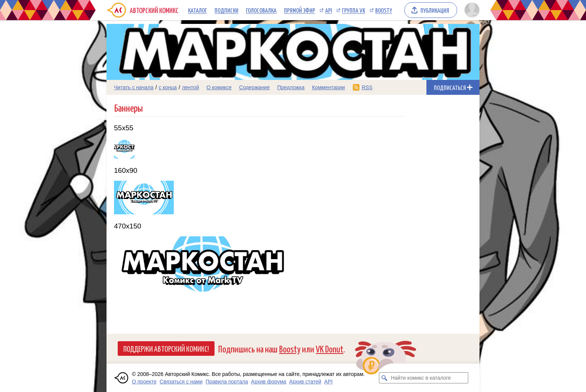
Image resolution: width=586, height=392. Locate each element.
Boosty (384, 10)
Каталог (198, 10)
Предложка (291, 87)
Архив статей (305, 382)
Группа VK (354, 10)
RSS (367, 87)
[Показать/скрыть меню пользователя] (471, 10)
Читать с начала (134, 87)
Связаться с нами (181, 382)
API (329, 10)
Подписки (226, 10)
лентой (191, 87)
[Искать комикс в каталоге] (385, 378)
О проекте (144, 382)
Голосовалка (261, 10)
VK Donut (330, 349)
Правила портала (227, 382)
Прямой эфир (300, 10)
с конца (168, 87)
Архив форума (269, 382)
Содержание (255, 87)
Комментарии (329, 87)
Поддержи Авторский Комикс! (166, 348)
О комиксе (219, 87)
